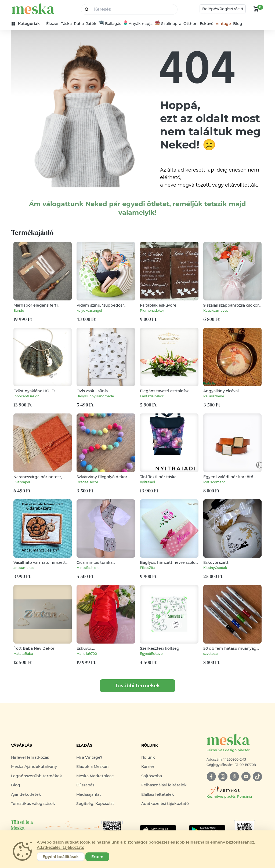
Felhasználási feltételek (164, 785)
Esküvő (207, 24)
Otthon (191, 24)
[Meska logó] (235, 743)
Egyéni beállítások (61, 857)
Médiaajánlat (89, 794)
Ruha (79, 24)
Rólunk (148, 757)
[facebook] (211, 777)
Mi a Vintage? (89, 757)
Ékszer (53, 24)
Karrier (148, 767)
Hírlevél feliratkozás (30, 757)
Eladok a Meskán (93, 767)
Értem (97, 857)
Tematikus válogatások (33, 804)
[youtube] (246, 777)
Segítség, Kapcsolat (95, 804)
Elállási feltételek (158, 794)
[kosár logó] (256, 9)
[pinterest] (234, 777)
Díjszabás (85, 785)
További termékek (137, 686)
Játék (91, 24)
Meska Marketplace (95, 776)
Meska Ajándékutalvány (34, 767)
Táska (66, 24)
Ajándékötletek (26, 794)
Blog (238, 24)
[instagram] (223, 777)
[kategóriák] (28, 24)
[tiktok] (257, 777)
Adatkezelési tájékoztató (165, 804)
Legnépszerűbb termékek (37, 776)
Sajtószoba (152, 776)
